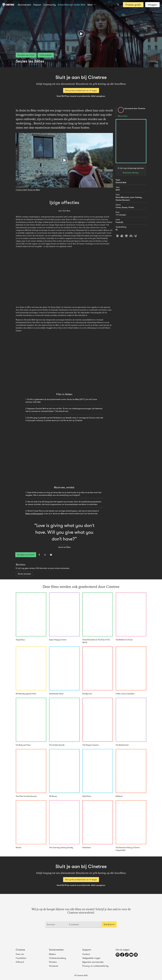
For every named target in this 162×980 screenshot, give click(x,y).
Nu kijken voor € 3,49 (26, 55)
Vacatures (54, 966)
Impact (37, 5)
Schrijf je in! (109, 924)
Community (49, 5)
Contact (86, 954)
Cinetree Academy (57, 958)
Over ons (20, 954)
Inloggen (152, 5)
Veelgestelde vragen (91, 958)
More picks (123, 116)
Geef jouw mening (131, 173)
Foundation (21, 958)
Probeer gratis (133, 5)
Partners (53, 962)
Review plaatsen (24, 574)
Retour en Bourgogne (34, 514)
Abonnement (24, 5)
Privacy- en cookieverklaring (95, 966)
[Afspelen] (81, 34)
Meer (91, 5)
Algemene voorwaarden (93, 962)
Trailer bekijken (46, 55)
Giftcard (20, 962)
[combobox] (118, 5)
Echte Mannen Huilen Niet (72, 5)
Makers (52, 954)
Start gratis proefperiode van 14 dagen (81, 90)
